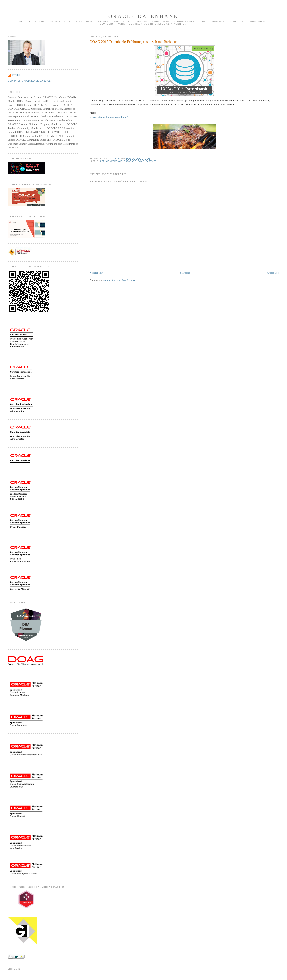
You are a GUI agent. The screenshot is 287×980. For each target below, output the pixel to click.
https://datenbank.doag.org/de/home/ (109, 117)
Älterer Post (273, 273)
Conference (114, 161)
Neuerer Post (96, 273)
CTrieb (16, 75)
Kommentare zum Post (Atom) (119, 280)
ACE (102, 161)
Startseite (185, 273)
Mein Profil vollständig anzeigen (30, 81)
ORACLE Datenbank (144, 16)
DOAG (141, 161)
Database (130, 161)
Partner (151, 161)
